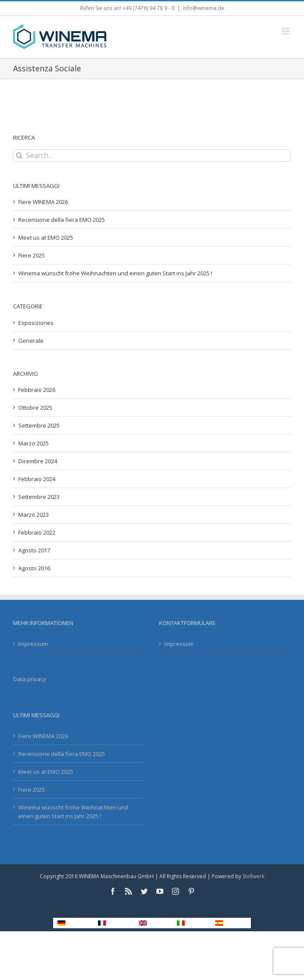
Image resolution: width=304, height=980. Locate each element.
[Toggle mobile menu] (286, 31)
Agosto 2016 (34, 568)
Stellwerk (253, 876)
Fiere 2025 (32, 255)
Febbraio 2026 (37, 390)
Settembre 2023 (39, 497)
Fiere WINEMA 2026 (43, 202)
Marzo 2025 (34, 443)
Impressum (33, 644)
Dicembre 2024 (38, 461)
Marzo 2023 (34, 515)
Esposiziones (36, 323)
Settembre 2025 (39, 425)
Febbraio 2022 (37, 532)
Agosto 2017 (34, 550)
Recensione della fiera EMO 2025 (62, 220)
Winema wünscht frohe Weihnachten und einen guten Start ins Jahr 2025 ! (115, 273)
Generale (31, 341)
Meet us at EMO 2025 (46, 237)
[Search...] (152, 156)
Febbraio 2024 (37, 479)
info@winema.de (204, 8)
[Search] (19, 156)
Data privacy (30, 679)
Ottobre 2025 (35, 408)
